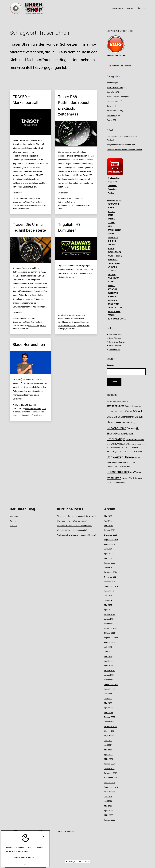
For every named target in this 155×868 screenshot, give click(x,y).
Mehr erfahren (19, 857)
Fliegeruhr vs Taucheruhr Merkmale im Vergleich (77, 516)
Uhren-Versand (115, 346)
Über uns (141, 8)
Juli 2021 (108, 741)
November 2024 (111, 577)
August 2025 (109, 544)
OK (25, 864)
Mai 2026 (108, 516)
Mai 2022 (108, 703)
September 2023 (111, 638)
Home (59, 831)
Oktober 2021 (110, 731)
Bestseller (29, 408)
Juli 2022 (108, 694)
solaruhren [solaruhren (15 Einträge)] (111, 463)
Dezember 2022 (111, 680)
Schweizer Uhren (35, 205)
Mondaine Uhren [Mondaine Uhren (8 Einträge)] (124, 448)
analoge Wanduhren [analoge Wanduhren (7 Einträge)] (122, 401)
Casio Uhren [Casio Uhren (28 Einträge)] (114, 417)
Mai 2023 (108, 656)
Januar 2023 (109, 675)
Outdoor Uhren (79, 205)
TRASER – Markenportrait (26, 100)
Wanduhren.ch (115, 349)
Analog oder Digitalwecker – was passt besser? (76, 535)
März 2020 (109, 815)
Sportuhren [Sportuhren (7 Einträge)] (137, 463)
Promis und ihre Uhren (116, 97)
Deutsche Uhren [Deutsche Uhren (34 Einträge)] (116, 428)
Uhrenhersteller (36, 202)
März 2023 (109, 666)
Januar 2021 (109, 768)
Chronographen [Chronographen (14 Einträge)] (128, 417)
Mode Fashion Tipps (115, 87)
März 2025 (109, 558)
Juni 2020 (108, 801)
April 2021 (108, 755)
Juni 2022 (108, 698)
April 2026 (108, 521)
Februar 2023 (110, 670)
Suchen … (111, 365)
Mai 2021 (108, 750)
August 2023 (109, 642)
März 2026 (109, 526)
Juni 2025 (108, 549)
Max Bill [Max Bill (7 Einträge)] (134, 444)
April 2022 (108, 708)
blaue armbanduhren (36, 412)
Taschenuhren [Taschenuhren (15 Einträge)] (113, 467)
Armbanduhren (114, 178)
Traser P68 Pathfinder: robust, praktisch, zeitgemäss (74, 105)
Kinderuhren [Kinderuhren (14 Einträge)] (116, 444)
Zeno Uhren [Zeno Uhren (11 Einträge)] (120, 483)
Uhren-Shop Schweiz (117, 342)
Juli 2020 (108, 797)
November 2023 (111, 628)
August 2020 (109, 792)
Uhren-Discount (115, 338)
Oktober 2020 (110, 783)
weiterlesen (18, 193)
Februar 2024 (110, 614)
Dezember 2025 (111, 535)
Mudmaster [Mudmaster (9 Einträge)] (134, 448)
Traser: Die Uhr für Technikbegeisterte (29, 227)
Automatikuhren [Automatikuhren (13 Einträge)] (132, 406)
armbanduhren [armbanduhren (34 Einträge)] (116, 406)
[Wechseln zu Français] (114, 66)
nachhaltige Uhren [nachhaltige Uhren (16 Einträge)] (115, 452)
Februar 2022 (110, 717)
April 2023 (108, 661)
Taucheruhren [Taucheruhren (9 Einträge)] (124, 467)
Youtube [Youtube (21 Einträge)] (133, 478)
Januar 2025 (109, 568)
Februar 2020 (110, 820)
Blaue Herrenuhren (29, 345)
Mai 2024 (108, 605)
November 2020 (111, 778)
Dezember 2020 (111, 773)
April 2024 (108, 610)
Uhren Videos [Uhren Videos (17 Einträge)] (135, 472)
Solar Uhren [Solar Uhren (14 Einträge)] (121, 463)
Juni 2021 (108, 745)
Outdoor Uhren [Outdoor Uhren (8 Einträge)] (128, 452)
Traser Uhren (25, 329)
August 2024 (109, 591)
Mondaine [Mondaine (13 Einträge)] (115, 448)
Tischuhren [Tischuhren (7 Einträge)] (132, 467)
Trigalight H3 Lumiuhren (69, 227)
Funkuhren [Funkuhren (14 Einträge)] (131, 428)
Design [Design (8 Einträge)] (133, 423)
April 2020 (108, 811)
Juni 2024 (108, 600)
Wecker (110, 120)
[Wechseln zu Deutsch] (126, 66)
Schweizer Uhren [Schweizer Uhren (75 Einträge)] (120, 457)
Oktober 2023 (110, 633)
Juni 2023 (108, 652)
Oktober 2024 (110, 582)
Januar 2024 (109, 619)
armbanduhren (79, 322)
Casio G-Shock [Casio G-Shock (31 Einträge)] (134, 411)
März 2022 (109, 712)
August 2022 (109, 689)
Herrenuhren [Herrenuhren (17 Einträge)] (132, 439)
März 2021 (109, 759)
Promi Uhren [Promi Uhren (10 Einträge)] (138, 452)
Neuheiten (75, 319)
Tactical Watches (83, 325)
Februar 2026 (110, 530)
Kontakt (130, 8)
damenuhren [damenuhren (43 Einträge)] (122, 422)
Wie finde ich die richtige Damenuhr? (72, 530)
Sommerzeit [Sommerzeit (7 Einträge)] (130, 463)
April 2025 (108, 554)
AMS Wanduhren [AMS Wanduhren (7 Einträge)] (111, 401)
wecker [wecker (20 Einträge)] (125, 478)
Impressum (117, 8)
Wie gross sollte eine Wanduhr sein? (121, 145)
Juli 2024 (108, 596)
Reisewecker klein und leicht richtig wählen (124, 149)
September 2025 (111, 540)
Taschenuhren (112, 101)
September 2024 (111, 586)
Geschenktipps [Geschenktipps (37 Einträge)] (116, 439)
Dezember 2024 (111, 572)
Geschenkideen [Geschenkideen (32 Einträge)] (124, 434)
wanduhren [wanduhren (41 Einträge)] (114, 478)
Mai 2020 (108, 806)
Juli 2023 (108, 647)
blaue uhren (17, 415)
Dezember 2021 (111, 726)
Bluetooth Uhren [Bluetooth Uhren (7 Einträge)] (120, 412)
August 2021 (109, 736)
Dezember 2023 (111, 624)
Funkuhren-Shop (115, 335)
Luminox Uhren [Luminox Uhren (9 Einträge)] (126, 444)
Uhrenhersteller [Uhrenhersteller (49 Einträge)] (117, 472)
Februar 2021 (110, 764)
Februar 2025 (110, 563)
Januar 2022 (109, 722)
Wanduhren (111, 115)
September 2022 (111, 684)
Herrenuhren (27, 415)
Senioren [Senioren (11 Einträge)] (137, 458)
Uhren (28, 202)
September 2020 (111, 787)
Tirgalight (62, 329)
